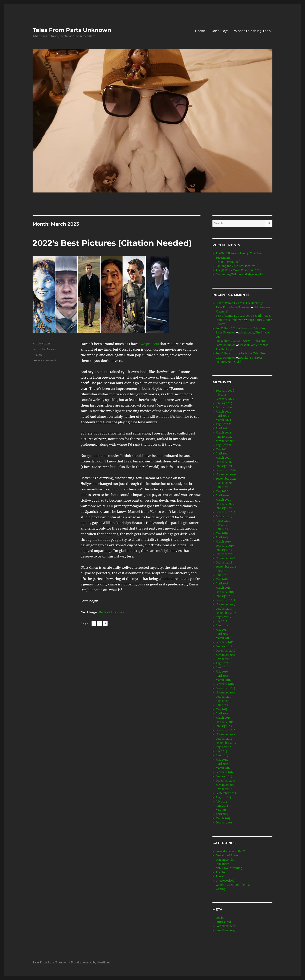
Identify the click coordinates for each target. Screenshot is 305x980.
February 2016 (225, 684)
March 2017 (223, 638)
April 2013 (222, 814)
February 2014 (225, 772)
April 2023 (222, 416)
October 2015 (224, 697)
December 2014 (225, 730)
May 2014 (222, 760)
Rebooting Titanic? (228, 262)
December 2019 (226, 512)
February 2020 (225, 504)
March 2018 (223, 588)
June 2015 (222, 705)
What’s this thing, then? (253, 31)
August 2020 (224, 483)
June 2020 (222, 487)
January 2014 (224, 776)
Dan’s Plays (220, 31)
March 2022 (223, 433)
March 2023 (223, 420)
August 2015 (223, 701)
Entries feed (223, 922)
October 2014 (224, 739)
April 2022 (222, 428)
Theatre (221, 872)
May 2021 (222, 449)
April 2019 (222, 537)
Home (200, 31)
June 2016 (222, 667)
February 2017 (225, 642)
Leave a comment (44, 360)
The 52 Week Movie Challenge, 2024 (239, 270)
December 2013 (225, 781)
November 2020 (226, 475)
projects (152, 344)
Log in (220, 918)
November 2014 (226, 735)
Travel (220, 876)
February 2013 (225, 823)
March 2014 (223, 768)
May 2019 (222, 533)
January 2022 (224, 437)
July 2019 (221, 525)
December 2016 (226, 651)
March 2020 (223, 500)
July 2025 (222, 395)
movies (37, 355)
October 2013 (224, 789)
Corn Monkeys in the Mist (232, 851)
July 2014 (221, 751)
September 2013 (226, 793)
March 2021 (223, 458)
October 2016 (224, 659)
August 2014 (223, 747)
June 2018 (222, 575)
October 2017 (224, 609)
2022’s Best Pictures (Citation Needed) (112, 243)
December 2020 (226, 470)
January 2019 (224, 550)
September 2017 (226, 613)
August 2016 (224, 663)
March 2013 (223, 818)
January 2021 (224, 466)
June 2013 (222, 806)
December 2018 (225, 554)
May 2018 (222, 579)
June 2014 (222, 755)
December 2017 (225, 600)
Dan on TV (222, 864)
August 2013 (223, 797)
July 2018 (221, 571)
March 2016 (223, 680)
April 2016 (222, 676)
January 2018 (224, 596)
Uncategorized (225, 881)
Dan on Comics (225, 860)
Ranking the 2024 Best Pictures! (236, 266)
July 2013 (221, 802)
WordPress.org (225, 930)
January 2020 (224, 508)
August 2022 (224, 424)
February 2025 (225, 399)
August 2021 (223, 445)
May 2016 (222, 672)
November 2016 (226, 655)
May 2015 (222, 709)
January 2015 (224, 726)
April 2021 (222, 454)
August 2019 (224, 521)
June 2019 (222, 529)
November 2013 (225, 785)
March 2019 (223, 542)
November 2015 (226, 693)
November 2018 (226, 558)
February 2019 (225, 546)
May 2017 (222, 630)
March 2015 (223, 718)
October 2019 (224, 516)
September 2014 (226, 743)
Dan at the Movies (44, 349)
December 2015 (225, 688)
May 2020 (222, 491)
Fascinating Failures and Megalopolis (239, 274)
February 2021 (225, 462)
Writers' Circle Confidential (233, 885)
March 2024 (223, 412)
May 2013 (222, 810)
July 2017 (221, 621)
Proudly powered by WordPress (91, 963)
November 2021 (226, 441)
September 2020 (226, 479)
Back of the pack (112, 612)
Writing (221, 889)
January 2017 (224, 646)
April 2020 (222, 495)
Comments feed (226, 926)
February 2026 (225, 391)
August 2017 (223, 617)
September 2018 (226, 567)
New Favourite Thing (229, 868)
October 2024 (224, 407)
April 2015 (222, 714)
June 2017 (222, 625)
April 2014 (222, 764)
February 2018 (225, 592)
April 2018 (222, 584)
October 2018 (224, 563)
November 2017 (226, 605)
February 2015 (225, 722)
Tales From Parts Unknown (72, 30)
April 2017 (222, 634)
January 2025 (224, 403)
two (142, 344)
